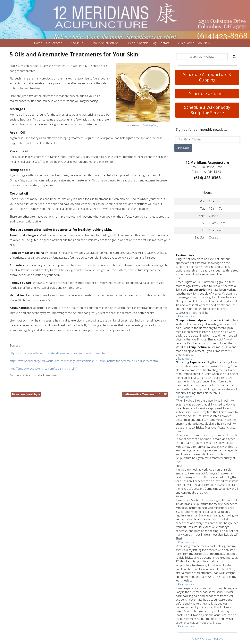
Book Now (203, 43)
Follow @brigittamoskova (207, 639)
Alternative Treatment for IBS (145, 394)
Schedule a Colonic (207, 94)
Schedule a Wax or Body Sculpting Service (207, 110)
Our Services (53, 43)
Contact (164, 43)
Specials (143, 43)
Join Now (183, 148)
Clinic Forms (186, 43)
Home (38, 43)
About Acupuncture (105, 43)
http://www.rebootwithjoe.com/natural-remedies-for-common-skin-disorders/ (59, 353)
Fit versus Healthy (26, 394)
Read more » (186, 316)
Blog (154, 43)
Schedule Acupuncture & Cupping (207, 77)
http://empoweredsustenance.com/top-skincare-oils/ (43, 368)
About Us (77, 43)
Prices (131, 43)
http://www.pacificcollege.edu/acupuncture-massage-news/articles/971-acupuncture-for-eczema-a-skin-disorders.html (84, 361)
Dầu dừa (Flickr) (150, 125)
